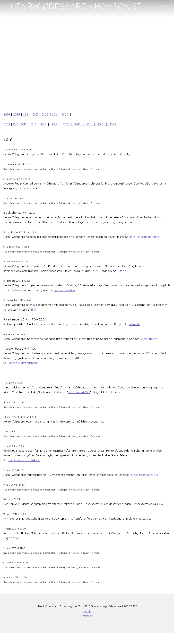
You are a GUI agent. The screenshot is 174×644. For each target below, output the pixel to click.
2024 (26, 114)
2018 (15, 125)
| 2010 (100, 125)
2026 (7, 114)
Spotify (87, 622)
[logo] (76, 6)
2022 (45, 114)
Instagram (87, 627)
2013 (66, 125)
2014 (55, 125)
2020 (65, 114)
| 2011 (89, 125)
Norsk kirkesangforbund (144, 240)
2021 (55, 114)
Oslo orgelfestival (64, 294)
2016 (33, 125)
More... (164, 6)
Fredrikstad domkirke (145, 483)
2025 (17, 114)
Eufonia (122, 275)
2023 (36, 114)
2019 (7, 125)
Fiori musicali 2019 (79, 399)
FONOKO (134, 329)
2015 (43, 125)
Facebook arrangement (23, 369)
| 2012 (77, 125)
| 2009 (111, 125)
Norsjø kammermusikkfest (24, 468)
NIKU (33, 314)
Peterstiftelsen (149, 344)
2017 (23, 125)
